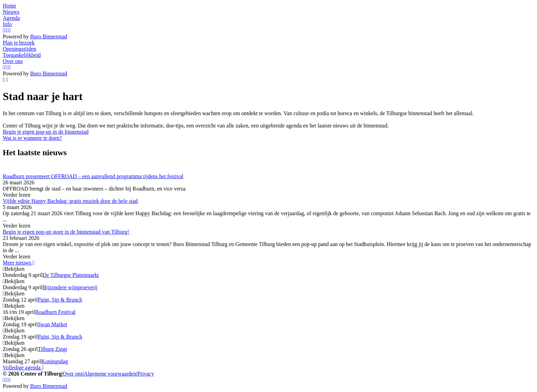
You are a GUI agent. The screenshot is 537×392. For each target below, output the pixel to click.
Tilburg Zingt (52, 349)
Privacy (146, 374)
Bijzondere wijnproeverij (70, 287)
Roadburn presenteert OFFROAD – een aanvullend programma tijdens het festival (93, 176)
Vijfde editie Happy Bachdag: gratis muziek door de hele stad (70, 201)
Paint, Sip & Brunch (60, 300)
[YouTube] (8, 30)
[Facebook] (6, 30)
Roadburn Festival (55, 312)
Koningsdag (55, 361)
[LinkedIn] (10, 30)
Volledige (23, 367)
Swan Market (52, 324)
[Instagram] (4, 30)
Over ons (73, 374)
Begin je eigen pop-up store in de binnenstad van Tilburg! (66, 232)
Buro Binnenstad (49, 36)
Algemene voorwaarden (110, 374)
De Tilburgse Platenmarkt (71, 275)
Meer (19, 263)
